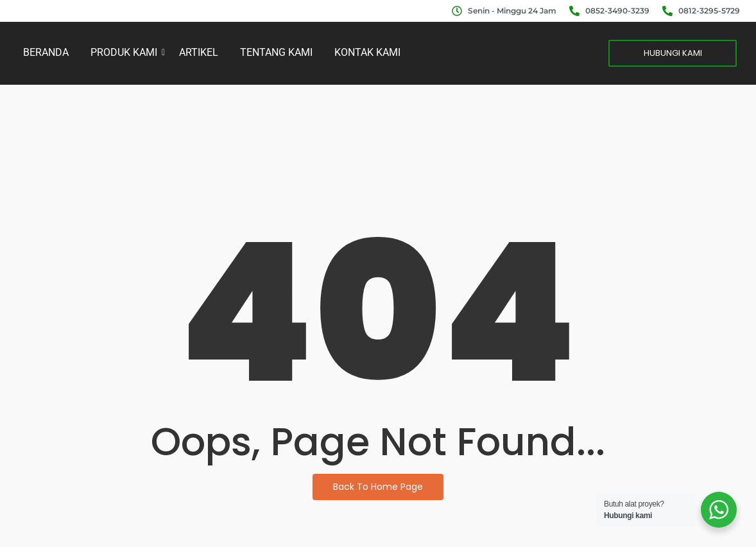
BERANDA (46, 52)
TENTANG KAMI (276, 52)
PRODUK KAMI (126, 52)
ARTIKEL (199, 52)
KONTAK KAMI (367, 52)
